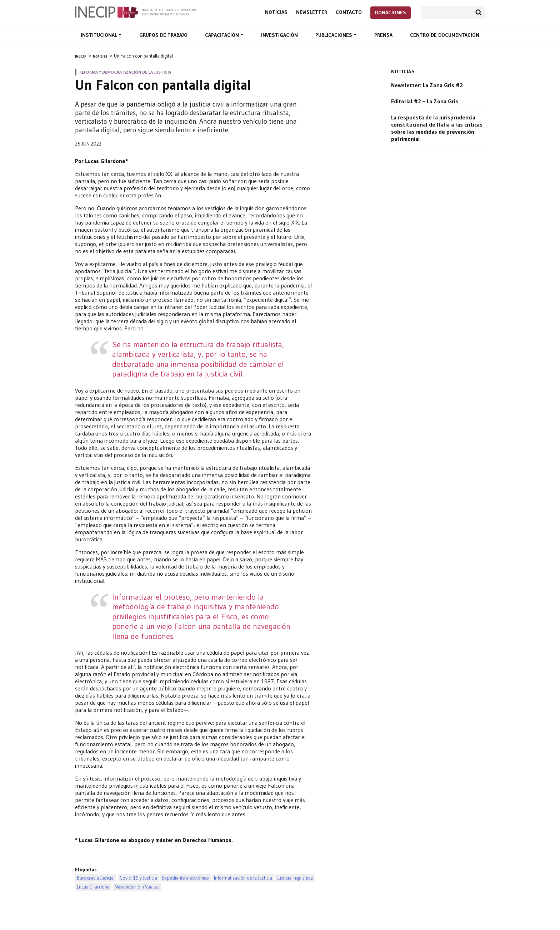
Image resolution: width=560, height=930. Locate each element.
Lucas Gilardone (93, 887)
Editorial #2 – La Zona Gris (425, 101)
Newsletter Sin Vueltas (137, 887)
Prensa (383, 35)
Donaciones (391, 13)
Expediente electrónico (186, 878)
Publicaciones (334, 35)
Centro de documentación (445, 35)
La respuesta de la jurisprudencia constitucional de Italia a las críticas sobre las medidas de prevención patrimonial (437, 128)
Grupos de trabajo (163, 35)
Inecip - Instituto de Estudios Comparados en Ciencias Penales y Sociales (136, 12)
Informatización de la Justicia (243, 878)
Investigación (279, 35)
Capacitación (223, 35)
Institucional (100, 35)
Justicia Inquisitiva (295, 878)
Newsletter (312, 12)
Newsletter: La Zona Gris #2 (427, 85)
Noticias (276, 12)
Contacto (349, 12)
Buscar (479, 13)
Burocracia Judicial (96, 878)
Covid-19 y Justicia (138, 878)
